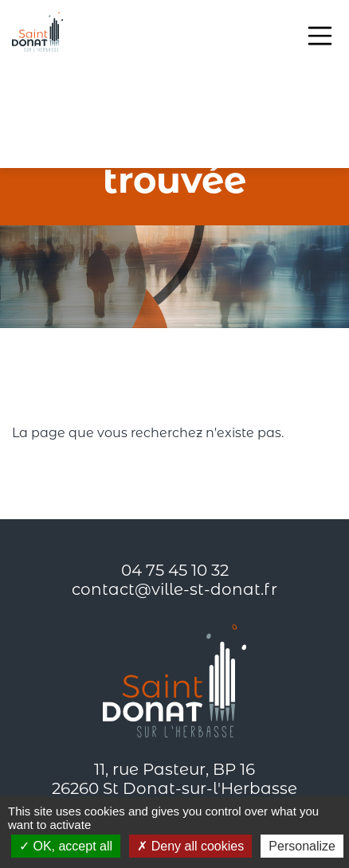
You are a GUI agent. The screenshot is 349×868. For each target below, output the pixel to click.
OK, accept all (66, 846)
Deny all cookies (190, 846)
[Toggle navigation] (320, 36)
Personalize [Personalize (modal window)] (302, 846)
